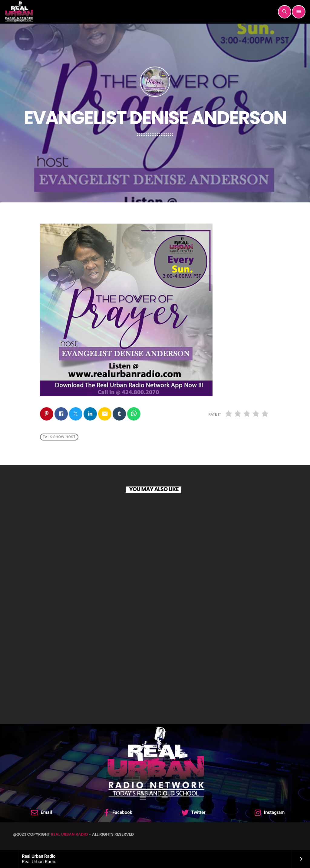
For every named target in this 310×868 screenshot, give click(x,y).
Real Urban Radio (69, 834)
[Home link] (19, 12)
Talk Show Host (59, 437)
